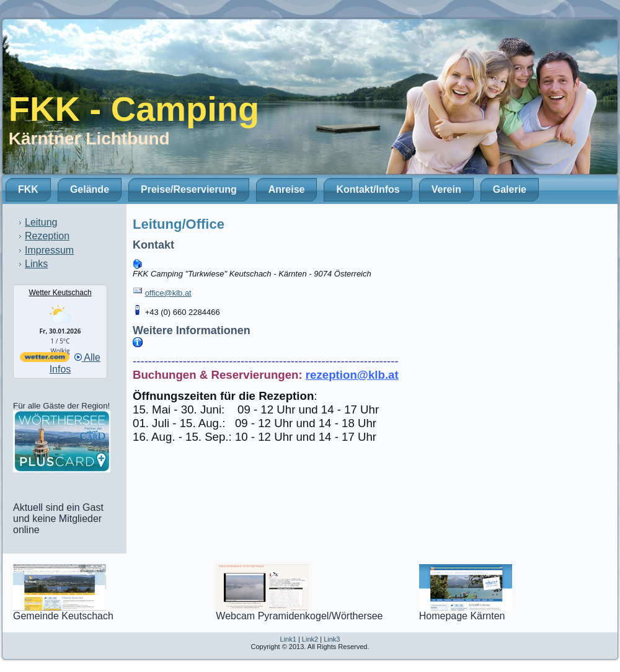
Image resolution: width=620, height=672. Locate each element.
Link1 (288, 639)
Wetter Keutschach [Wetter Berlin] (60, 293)
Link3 (332, 639)
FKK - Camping (134, 109)
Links (36, 264)
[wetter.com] (45, 359)
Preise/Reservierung (189, 189)
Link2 (310, 639)
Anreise (287, 189)
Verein (446, 189)
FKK (28, 189)
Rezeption (47, 236)
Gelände (90, 189)
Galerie (510, 189)
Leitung (41, 222)
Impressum (49, 250)
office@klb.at (168, 293)
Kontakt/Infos (368, 189)
